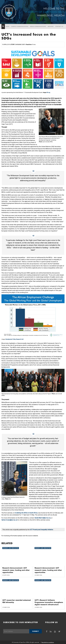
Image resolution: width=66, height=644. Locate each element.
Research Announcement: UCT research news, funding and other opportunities (16, 570)
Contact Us (59, 26)
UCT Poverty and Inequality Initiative (41, 530)
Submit (35, 631)
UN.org (48, 92)
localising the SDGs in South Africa (26, 513)
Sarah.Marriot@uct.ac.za (43, 518)
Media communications (38, 26)
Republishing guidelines (48, 642)
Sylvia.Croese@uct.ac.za (9, 520)
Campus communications (20, 26)
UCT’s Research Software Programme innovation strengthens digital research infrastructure (49, 602)
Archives (51, 26)
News (8, 26)
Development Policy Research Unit (14, 339)
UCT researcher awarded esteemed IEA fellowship (17, 601)
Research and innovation (11, 548)
